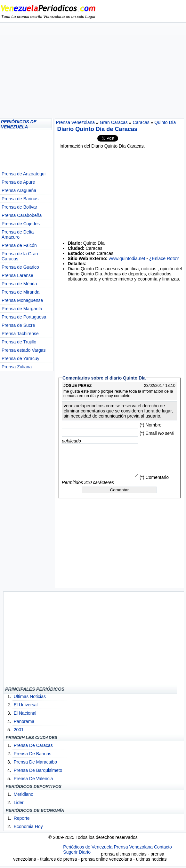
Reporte (22, 818)
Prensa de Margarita (22, 309)
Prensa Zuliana (17, 367)
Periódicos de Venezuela (88, 847)
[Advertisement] (93, 71)
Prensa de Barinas (20, 199)
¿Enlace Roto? (164, 258)
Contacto (163, 847)
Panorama (24, 721)
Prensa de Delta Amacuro (18, 234)
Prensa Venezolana (133, 847)
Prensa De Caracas (33, 745)
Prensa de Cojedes (21, 224)
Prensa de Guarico (20, 267)
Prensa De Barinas (33, 754)
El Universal (26, 705)
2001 (19, 730)
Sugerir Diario (77, 852)
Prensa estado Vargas (24, 350)
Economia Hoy (28, 826)
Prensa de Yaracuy (20, 358)
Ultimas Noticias (30, 696)
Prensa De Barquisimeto (38, 770)
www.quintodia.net (127, 258)
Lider (19, 803)
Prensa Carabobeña (22, 215)
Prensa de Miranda (20, 292)
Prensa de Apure (18, 182)
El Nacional (25, 713)
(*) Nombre (150, 425)
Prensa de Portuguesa (24, 317)
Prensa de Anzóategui (24, 174)
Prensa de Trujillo (19, 342)
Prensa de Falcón (19, 245)
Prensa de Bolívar (19, 207)
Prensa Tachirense (20, 334)
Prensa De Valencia (33, 779)
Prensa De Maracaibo (35, 762)
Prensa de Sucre (18, 325)
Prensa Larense (17, 275)
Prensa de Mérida (19, 284)
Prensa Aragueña (19, 190)
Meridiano (24, 794)
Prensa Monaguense (22, 300)
